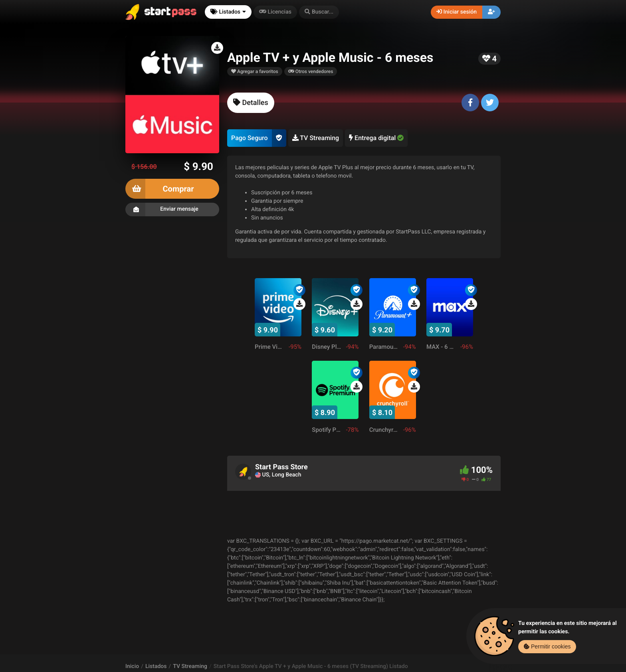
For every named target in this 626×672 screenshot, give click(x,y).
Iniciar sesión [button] (457, 12)
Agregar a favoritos (255, 71)
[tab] (251, 103)
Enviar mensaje (172, 210)
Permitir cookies (547, 646)
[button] (319, 12)
